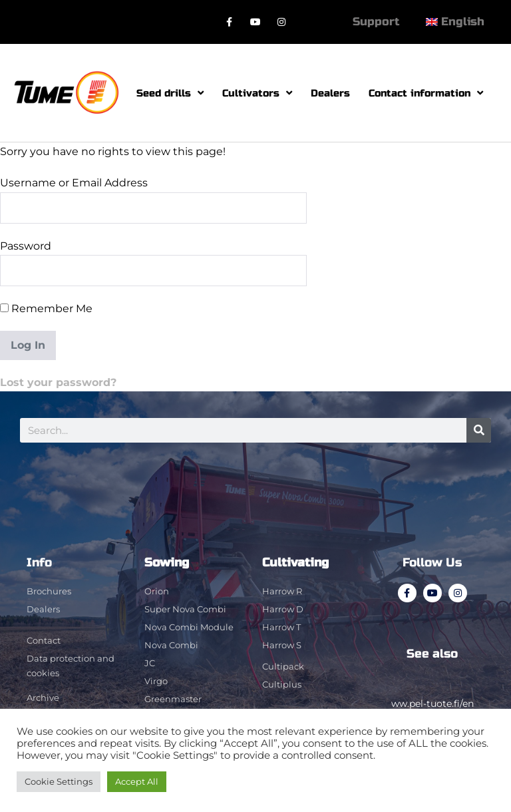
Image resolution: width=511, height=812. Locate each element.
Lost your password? (58, 382)
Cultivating (295, 562)
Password (26, 246)
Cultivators (257, 93)
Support (376, 22)
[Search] (479, 430)
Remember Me (46, 308)
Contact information (426, 93)
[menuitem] (455, 22)
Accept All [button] (137, 781)
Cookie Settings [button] (59, 781)
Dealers (330, 93)
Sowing (167, 562)
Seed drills (170, 93)
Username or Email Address (74, 183)
